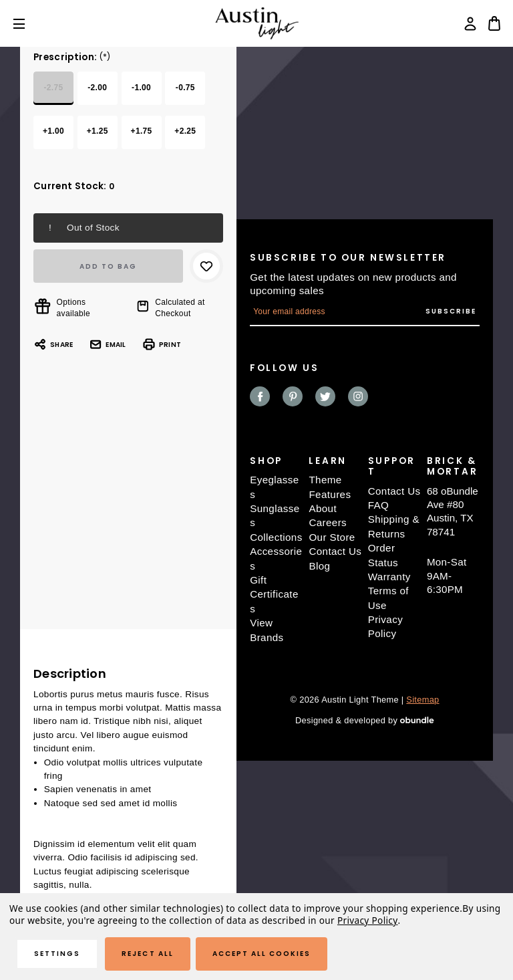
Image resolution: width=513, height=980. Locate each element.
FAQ (379, 505)
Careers (328, 522)
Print (162, 344)
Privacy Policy (368, 920)
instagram (358, 396)
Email (107, 344)
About (323, 508)
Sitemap (422, 700)
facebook (260, 396)
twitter (325, 396)
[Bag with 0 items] (494, 23)
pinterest (293, 396)
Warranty (389, 577)
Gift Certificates (274, 594)
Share (53, 344)
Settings (57, 954)
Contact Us (335, 551)
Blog (319, 566)
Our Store (332, 537)
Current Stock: (74, 186)
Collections (276, 537)
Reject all (147, 954)
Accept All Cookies (262, 954)
